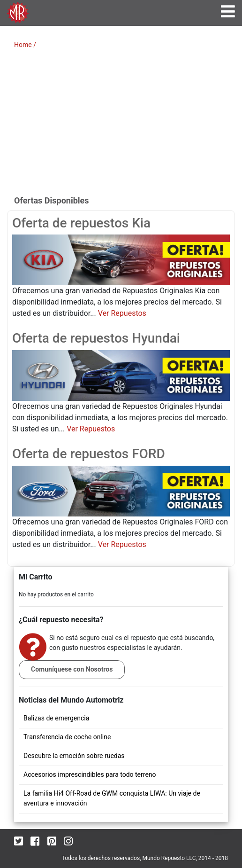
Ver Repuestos (122, 313)
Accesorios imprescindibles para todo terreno (90, 774)
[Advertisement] (121, 125)
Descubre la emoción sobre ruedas (74, 756)
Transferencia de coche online (67, 737)
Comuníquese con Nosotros (72, 669)
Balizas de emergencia (56, 718)
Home (23, 45)
